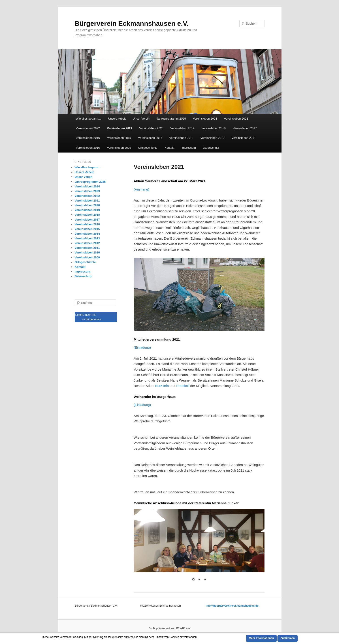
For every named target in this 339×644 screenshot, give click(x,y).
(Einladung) (142, 347)
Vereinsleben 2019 (182, 128)
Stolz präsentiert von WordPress (169, 628)
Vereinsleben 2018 (214, 128)
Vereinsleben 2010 (88, 148)
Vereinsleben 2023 (236, 119)
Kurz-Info (162, 386)
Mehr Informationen (261, 638)
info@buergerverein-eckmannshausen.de (232, 606)
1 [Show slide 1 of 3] (193, 580)
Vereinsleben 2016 (88, 138)
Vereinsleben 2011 (244, 138)
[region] (199, 548)
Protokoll (183, 386)
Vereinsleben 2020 (151, 128)
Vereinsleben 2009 (119, 148)
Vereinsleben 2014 (150, 138)
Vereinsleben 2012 (213, 138)
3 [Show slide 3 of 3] (205, 580)
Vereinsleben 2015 (119, 138)
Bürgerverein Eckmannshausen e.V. (132, 23)
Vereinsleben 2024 (205, 119)
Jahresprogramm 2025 (171, 119)
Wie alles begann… (88, 119)
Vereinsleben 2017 (245, 128)
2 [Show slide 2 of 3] (199, 580)
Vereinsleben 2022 (88, 128)
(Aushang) (142, 189)
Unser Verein (141, 119)
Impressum (189, 148)
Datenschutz (211, 148)
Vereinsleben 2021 (120, 128)
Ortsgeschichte (148, 148)
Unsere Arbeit (117, 119)
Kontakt (169, 148)
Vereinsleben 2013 (181, 138)
